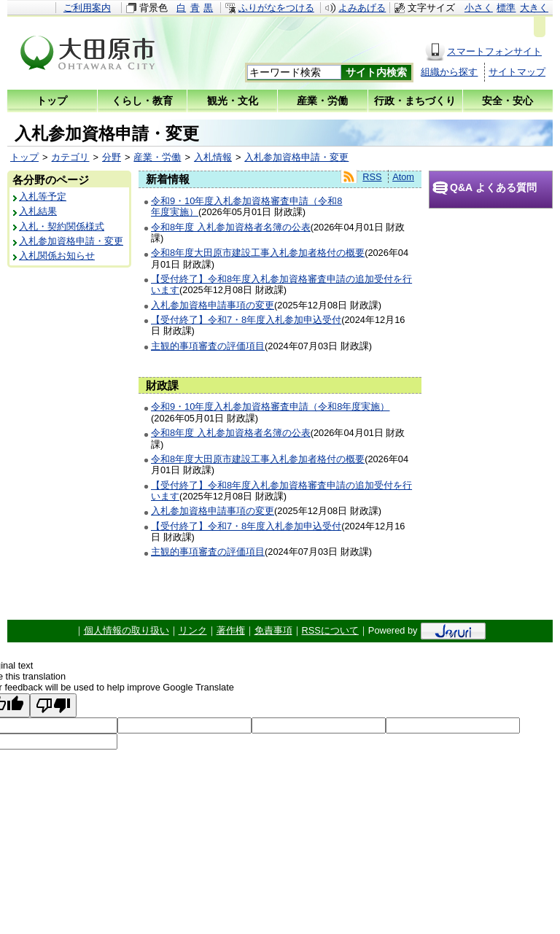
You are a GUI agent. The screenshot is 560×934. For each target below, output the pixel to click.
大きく (534, 8)
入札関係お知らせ (57, 256)
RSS (372, 177)
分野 (112, 157)
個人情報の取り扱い (127, 630)
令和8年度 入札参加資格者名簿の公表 (231, 227)
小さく (479, 8)
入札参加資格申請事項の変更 (213, 305)
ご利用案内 (87, 8)
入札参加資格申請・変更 (296, 157)
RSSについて (330, 630)
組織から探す (449, 72)
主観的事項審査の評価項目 (208, 346)
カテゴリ (70, 157)
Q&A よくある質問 (493, 187)
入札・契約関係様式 (62, 226)
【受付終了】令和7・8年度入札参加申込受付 (246, 320)
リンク (193, 630)
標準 (506, 8)
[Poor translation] (53, 705)
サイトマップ (517, 72)
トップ (24, 157)
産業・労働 (157, 157)
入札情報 (213, 157)
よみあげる (362, 8)
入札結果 (38, 211)
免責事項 (273, 630)
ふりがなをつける (276, 8)
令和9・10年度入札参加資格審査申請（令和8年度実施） (270, 406)
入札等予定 (43, 196)
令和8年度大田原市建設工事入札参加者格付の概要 (258, 253)
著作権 (231, 630)
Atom (403, 177)
